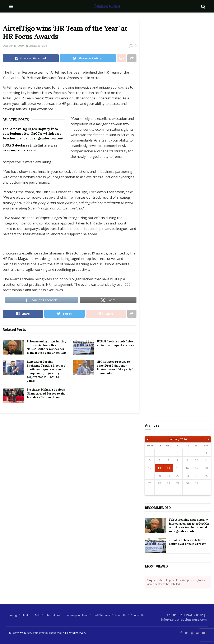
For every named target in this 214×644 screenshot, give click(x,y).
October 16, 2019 (13, 46)
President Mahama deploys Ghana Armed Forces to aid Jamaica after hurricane (46, 393)
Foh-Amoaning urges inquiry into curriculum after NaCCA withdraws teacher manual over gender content (33, 134)
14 (168, 468)
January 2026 (178, 439)
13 (159, 468)
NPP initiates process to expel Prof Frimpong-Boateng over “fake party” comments (115, 367)
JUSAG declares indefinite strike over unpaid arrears (115, 343)
